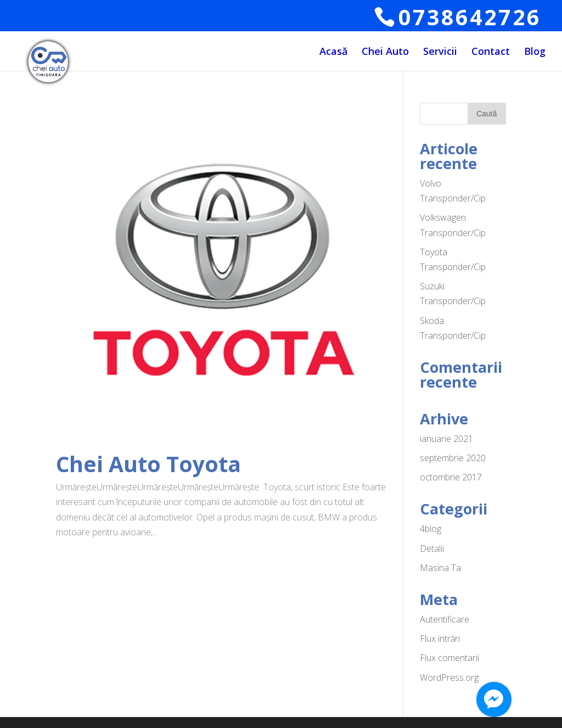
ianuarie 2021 (446, 439)
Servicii (440, 52)
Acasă (333, 52)
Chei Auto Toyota (148, 464)
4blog (431, 529)
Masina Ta (440, 568)
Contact (491, 52)
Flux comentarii (449, 658)
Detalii (432, 548)
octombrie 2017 (451, 477)
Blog (535, 52)
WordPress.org (449, 677)
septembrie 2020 (453, 458)
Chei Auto (385, 52)
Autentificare (445, 619)
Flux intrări (440, 639)
